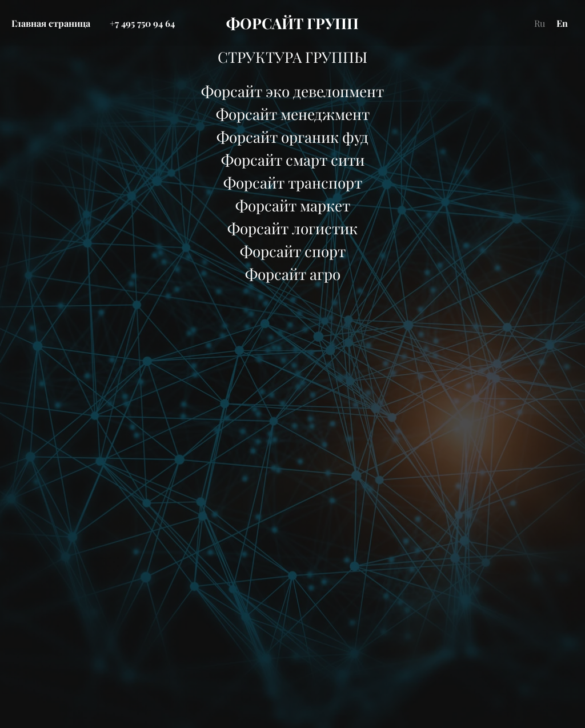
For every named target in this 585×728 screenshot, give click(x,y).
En (562, 23)
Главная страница (51, 23)
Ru (540, 23)
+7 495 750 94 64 (142, 23)
